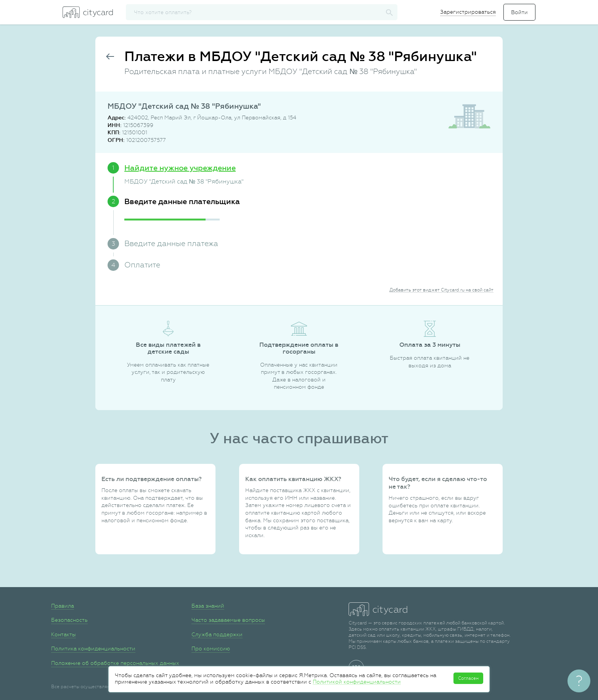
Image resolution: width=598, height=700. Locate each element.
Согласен (468, 678)
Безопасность (69, 620)
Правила (63, 606)
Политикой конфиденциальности (357, 682)
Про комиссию (211, 649)
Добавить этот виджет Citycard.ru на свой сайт (441, 290)
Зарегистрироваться (468, 12)
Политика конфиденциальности (93, 649)
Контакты (63, 634)
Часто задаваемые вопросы (228, 620)
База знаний (208, 606)
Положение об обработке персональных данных (115, 663)
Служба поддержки (217, 634)
